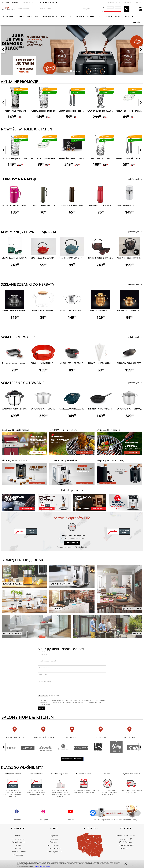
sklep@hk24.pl (126, 848)
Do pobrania (18, 855)
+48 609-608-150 (51, 2)
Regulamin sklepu (54, 848)
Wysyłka (18, 845)
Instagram (44, 820)
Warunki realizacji (18, 842)
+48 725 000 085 (72, 543)
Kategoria (42, 652)
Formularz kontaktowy (65, 547)
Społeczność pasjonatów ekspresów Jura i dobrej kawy (115, 820)
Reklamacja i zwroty (18, 852)
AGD (118, 16)
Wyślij (41, 708)
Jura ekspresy (33, 16)
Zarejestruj (138, 2)
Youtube (71, 820)
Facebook (17, 820)
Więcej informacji (81, 547)
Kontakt (137, 22)
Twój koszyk (54, 842)
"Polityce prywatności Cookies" (42, 866)
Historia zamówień (54, 845)
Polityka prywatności (54, 852)
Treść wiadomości (45, 682)
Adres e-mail (44, 675)
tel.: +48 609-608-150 (126, 845)
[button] (65, 71)
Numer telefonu (45, 668)
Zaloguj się (127, 2)
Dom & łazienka (77, 16)
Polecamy (128, 16)
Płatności (18, 848)
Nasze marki (8, 16)
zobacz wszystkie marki (72, 759)
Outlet (20, 16)
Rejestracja (54, 839)
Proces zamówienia (18, 839)
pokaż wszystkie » (135, 179)
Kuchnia (91, 16)
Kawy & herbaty (50, 16)
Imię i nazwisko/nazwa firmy (49, 661)
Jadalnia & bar (105, 16)
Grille (63, 16)
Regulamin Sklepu (114, 2)
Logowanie (54, 836)
